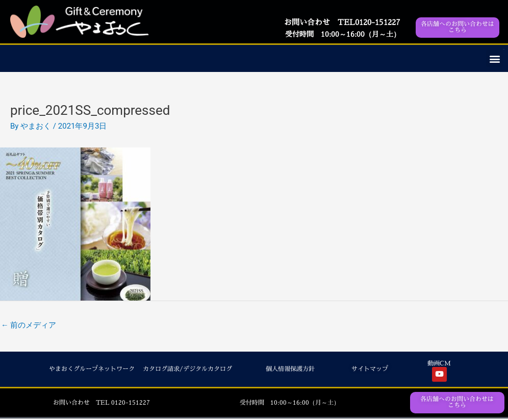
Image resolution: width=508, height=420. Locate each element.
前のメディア (29, 325)
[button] (494, 58)
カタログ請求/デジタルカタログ (187, 369)
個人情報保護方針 (290, 369)
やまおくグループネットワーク (92, 369)
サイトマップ (370, 369)
